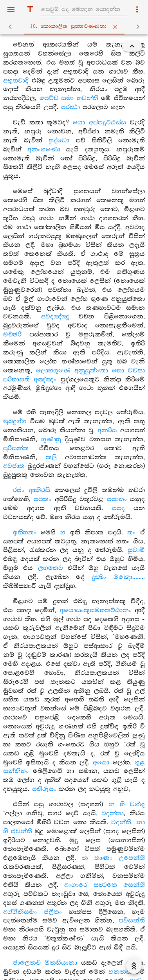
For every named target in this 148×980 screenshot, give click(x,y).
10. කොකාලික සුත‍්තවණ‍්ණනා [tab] (76, 27)
